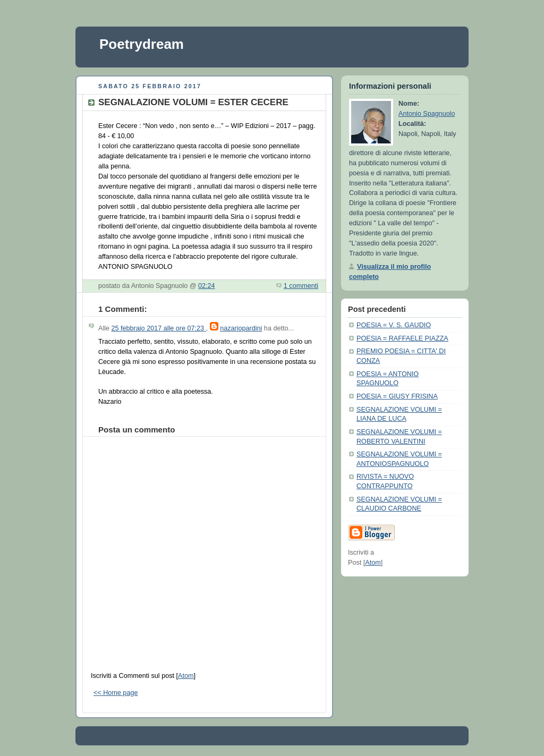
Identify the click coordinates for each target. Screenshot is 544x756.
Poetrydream (142, 44)
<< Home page (116, 693)
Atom (186, 676)
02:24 (207, 286)
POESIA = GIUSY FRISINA (397, 396)
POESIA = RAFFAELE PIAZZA (402, 338)
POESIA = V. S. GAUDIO (394, 325)
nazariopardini (241, 328)
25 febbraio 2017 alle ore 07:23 (159, 328)
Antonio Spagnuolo (427, 114)
